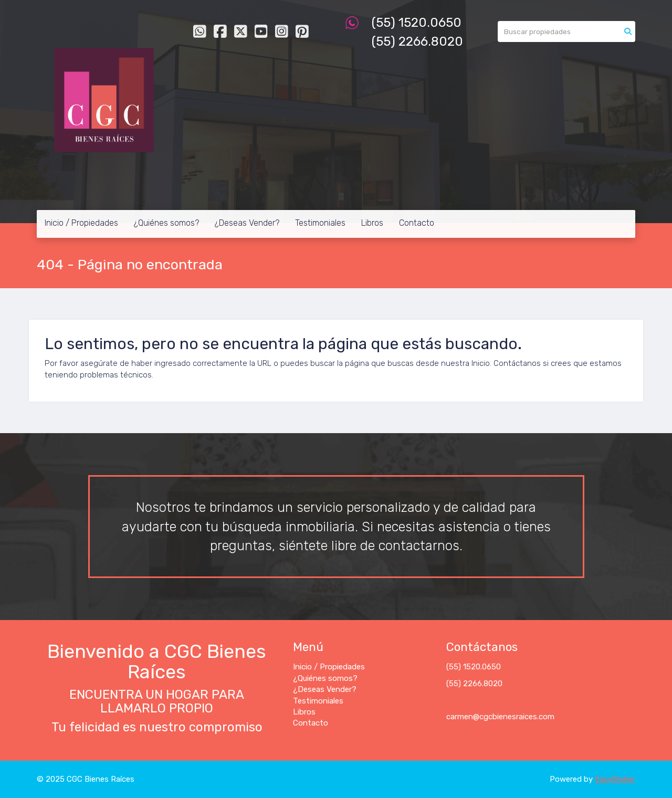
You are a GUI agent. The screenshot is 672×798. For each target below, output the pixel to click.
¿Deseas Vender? (247, 223)
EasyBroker (615, 779)
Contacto (417, 223)
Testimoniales (320, 223)
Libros (372, 223)
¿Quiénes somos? (166, 223)
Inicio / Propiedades (81, 223)
